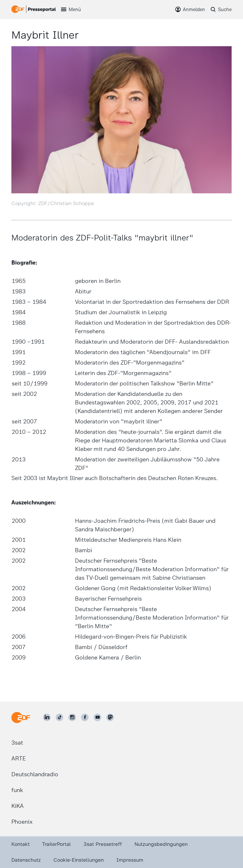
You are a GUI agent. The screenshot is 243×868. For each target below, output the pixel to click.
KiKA (18, 806)
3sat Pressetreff (103, 844)
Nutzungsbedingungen (161, 844)
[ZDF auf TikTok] (59, 717)
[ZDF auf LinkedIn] (47, 717)
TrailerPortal (56, 844)
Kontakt (21, 844)
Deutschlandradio (35, 774)
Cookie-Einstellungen (79, 860)
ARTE (19, 759)
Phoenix (22, 822)
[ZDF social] (110, 717)
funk (17, 790)
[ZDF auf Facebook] (85, 717)
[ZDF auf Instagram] (72, 717)
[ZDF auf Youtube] (97, 717)
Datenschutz (26, 860)
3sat (17, 743)
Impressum (130, 860)
